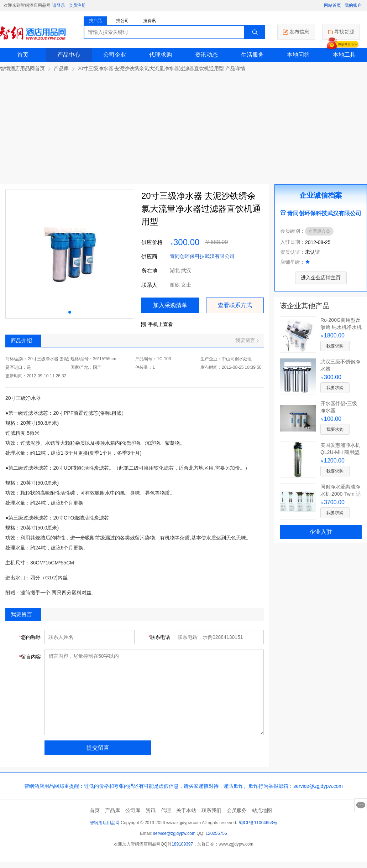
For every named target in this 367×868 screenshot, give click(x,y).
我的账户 (353, 5)
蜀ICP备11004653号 (258, 823)
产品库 (61, 68)
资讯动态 (206, 55)
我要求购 (335, 346)
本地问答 (298, 55)
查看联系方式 (235, 305)
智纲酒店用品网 (105, 823)
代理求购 (161, 55)
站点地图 (262, 810)
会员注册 (77, 5)
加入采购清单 (170, 305)
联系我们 (211, 810)
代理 (166, 810)
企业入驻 (321, 532)
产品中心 (69, 55)
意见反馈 (361, 805)
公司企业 (115, 55)
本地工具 (344, 55)
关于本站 (186, 810)
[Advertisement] (183, 125)
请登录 (59, 5)
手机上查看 (157, 324)
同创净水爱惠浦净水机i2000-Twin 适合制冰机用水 (341, 494)
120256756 (216, 833)
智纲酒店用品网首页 (22, 68)
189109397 (182, 844)
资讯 (151, 810)
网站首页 (332, 5)
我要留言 (247, 340)
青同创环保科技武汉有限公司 (202, 256)
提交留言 (98, 748)
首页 (23, 55)
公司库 (133, 810)
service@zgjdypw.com (174, 833)
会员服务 (237, 810)
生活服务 (252, 55)
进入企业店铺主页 (321, 278)
